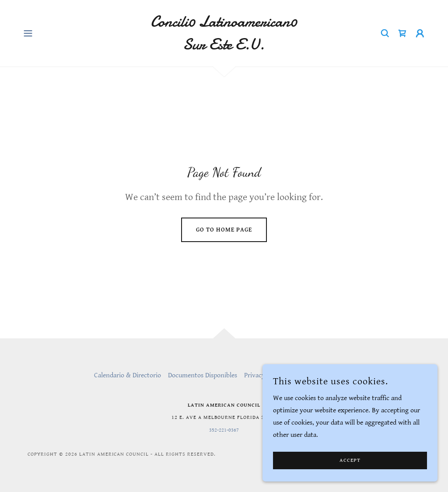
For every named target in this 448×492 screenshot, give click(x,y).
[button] (28, 33)
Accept (350, 461)
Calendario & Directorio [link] (128, 375)
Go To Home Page (224, 230)
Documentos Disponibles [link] (203, 375)
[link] (224, 47)
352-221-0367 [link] (224, 430)
